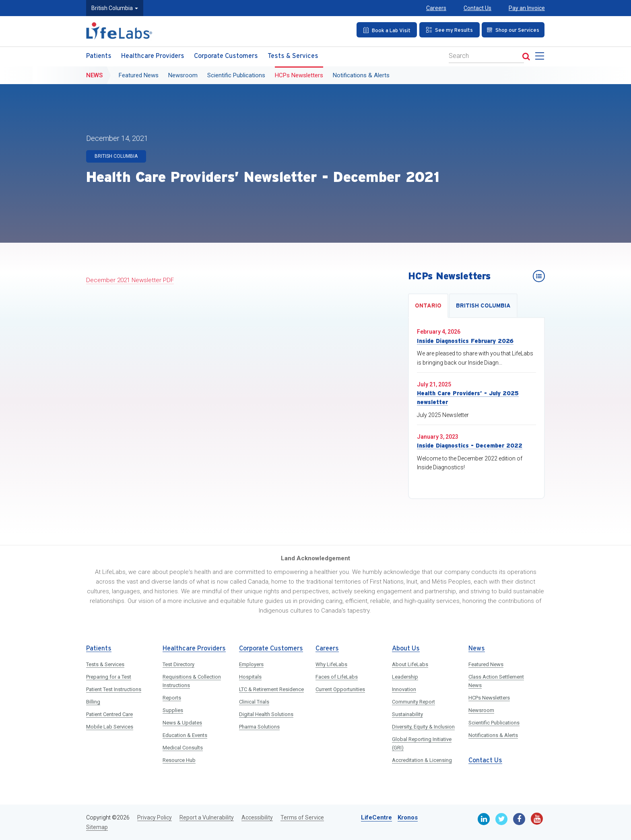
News (94, 75)
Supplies (173, 710)
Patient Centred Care (109, 714)
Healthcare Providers (153, 56)
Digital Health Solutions (266, 714)
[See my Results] (448, 30)
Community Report (413, 702)
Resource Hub (179, 760)
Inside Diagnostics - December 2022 (470, 446)
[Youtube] (537, 819)
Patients (99, 56)
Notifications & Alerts (361, 75)
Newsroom (183, 75)
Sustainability (407, 714)
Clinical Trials (254, 702)
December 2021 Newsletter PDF (130, 280)
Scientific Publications (236, 75)
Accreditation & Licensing (422, 760)
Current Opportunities (340, 689)
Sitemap (97, 827)
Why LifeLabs (331, 664)
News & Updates (182, 723)
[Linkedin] (484, 819)
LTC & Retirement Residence (271, 689)
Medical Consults (183, 748)
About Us (406, 649)
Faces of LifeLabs (337, 677)
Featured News (139, 75)
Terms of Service (302, 817)
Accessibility (257, 817)
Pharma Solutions (259, 727)
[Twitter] (501, 819)
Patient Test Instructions (114, 689)
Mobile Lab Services (110, 727)
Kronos (408, 817)
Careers (436, 8)
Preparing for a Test (109, 677)
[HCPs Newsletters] (539, 276)
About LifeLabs (410, 664)
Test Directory (178, 664)
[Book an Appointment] (386, 30)
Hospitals (250, 677)
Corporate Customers (226, 56)
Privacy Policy (155, 817)
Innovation (404, 689)
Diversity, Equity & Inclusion (423, 727)
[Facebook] (519, 819)
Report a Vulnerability (207, 817)
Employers (251, 664)
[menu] (541, 58)
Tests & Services (293, 56)
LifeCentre (376, 817)
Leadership (405, 677)
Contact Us (477, 8)
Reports (172, 698)
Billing (93, 702)
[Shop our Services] (512, 30)
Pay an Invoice (527, 8)
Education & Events (185, 735)
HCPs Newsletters (299, 75)
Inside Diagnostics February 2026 (465, 341)
